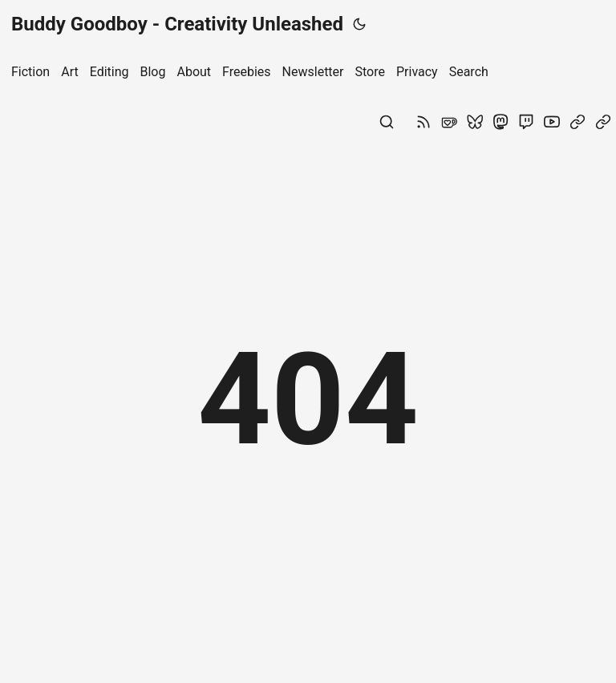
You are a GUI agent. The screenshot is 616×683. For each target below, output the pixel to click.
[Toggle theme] (359, 24)
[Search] (387, 125)
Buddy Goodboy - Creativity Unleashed (177, 24)
